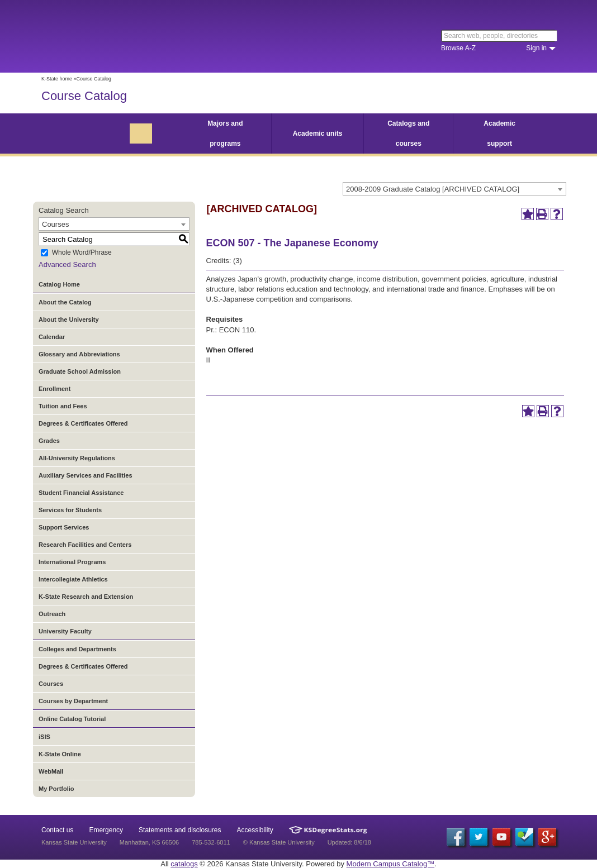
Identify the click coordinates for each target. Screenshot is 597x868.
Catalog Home (59, 284)
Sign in (536, 48)
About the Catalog (65, 302)
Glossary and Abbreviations (79, 354)
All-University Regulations (77, 458)
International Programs (72, 562)
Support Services (64, 527)
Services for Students (70, 510)
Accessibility (255, 830)
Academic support (499, 133)
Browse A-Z (458, 48)
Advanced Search (67, 264)
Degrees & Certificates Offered (83, 423)
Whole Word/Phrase (82, 253)
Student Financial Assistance (81, 493)
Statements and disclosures (180, 830)
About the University (69, 319)
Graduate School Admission (80, 371)
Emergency (106, 830)
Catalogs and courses (408, 133)
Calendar (52, 337)
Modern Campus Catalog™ (391, 864)
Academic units (318, 133)
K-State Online (60, 754)
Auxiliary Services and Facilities (86, 475)
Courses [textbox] (55, 224)
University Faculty (65, 631)
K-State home (57, 79)
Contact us (57, 830)
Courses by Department (73, 701)
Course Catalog (84, 96)
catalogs (184, 864)
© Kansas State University (279, 842)
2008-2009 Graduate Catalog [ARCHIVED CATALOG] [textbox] (433, 189)
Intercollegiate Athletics (73, 579)
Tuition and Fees (63, 406)
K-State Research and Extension (86, 597)
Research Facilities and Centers (85, 545)
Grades (49, 441)
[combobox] (454, 189)
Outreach (52, 614)
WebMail (51, 771)
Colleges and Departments (77, 649)
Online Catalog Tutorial (72, 719)
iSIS (44, 737)
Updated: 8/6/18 (349, 842)
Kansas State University (132, 36)
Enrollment (55, 389)
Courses (51, 684)
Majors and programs (225, 133)
